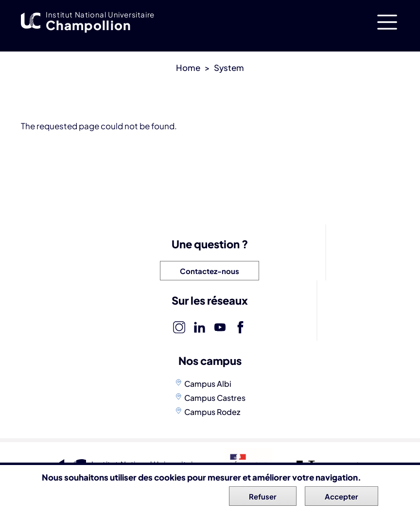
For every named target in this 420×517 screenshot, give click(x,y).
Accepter (341, 497)
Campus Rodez (212, 412)
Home (188, 68)
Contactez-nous (210, 271)
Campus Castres (215, 398)
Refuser (263, 497)
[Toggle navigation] (387, 22)
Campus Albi (208, 384)
